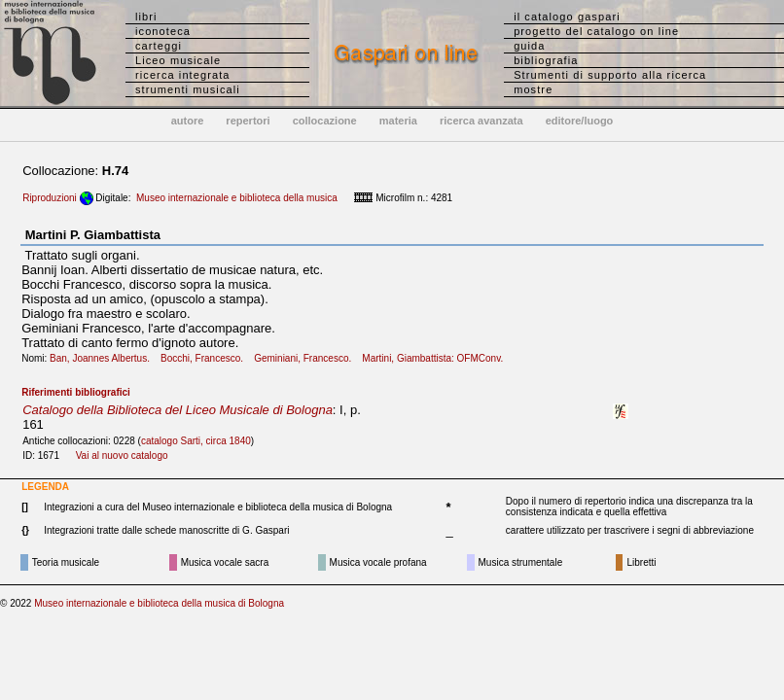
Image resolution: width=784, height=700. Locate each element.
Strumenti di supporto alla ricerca (610, 75)
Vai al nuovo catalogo (122, 455)
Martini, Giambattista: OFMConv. (436, 358)
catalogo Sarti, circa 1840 (196, 441)
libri (146, 17)
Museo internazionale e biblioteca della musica (237, 198)
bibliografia (546, 60)
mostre (533, 89)
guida (529, 46)
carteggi (159, 46)
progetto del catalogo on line (596, 31)
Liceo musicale (178, 60)
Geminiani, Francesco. (306, 358)
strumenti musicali (188, 89)
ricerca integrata (183, 75)
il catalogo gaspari (567, 17)
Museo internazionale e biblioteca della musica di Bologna (159, 603)
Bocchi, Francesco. (206, 358)
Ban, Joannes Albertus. (104, 358)
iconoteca (163, 31)
